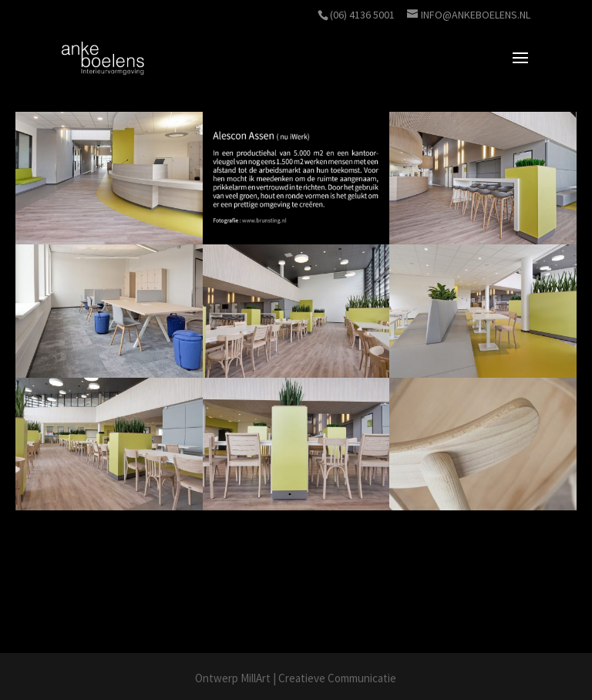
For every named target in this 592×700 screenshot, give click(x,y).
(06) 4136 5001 (362, 15)
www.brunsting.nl (114, 597)
